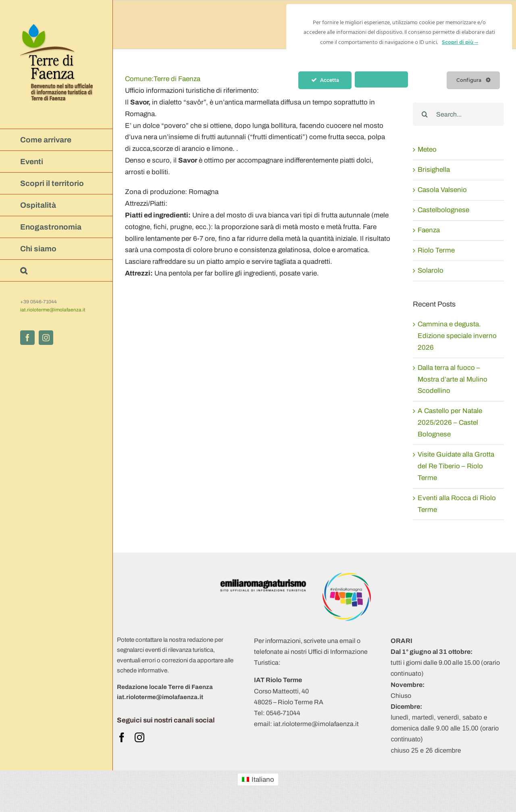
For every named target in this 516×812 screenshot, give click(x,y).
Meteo (427, 149)
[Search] (424, 114)
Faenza (429, 230)
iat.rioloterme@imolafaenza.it (53, 310)
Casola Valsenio (442, 190)
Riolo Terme (436, 250)
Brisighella (434, 170)
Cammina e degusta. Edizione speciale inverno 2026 (457, 336)
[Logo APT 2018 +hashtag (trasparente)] (347, 576)
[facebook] (122, 737)
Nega (382, 79)
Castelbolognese (443, 210)
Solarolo (431, 270)
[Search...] (458, 114)
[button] (56, 271)
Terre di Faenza (163, 79)
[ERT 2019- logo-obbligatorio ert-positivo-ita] (263, 576)
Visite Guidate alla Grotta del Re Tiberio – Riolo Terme (456, 466)
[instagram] (139, 737)
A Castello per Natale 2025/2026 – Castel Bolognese (450, 423)
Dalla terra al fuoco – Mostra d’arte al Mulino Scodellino (453, 379)
